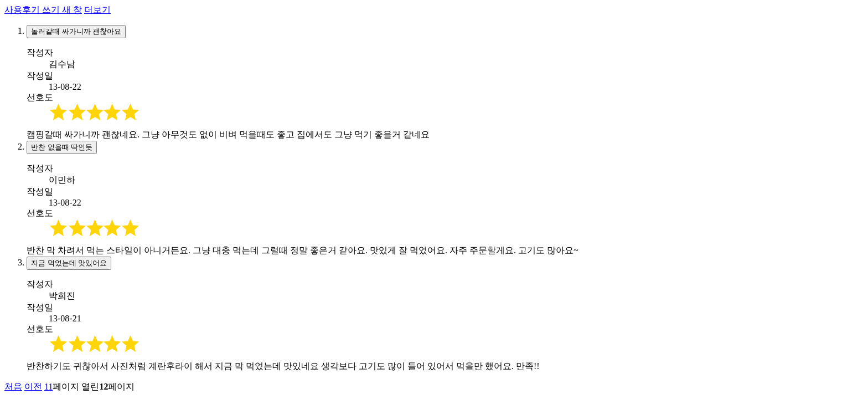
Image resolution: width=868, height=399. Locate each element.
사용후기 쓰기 (43, 10)
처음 (13, 387)
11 (48, 387)
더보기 (97, 10)
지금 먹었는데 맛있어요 (69, 263)
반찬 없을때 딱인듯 (62, 147)
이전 (33, 387)
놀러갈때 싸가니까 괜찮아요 (76, 31)
